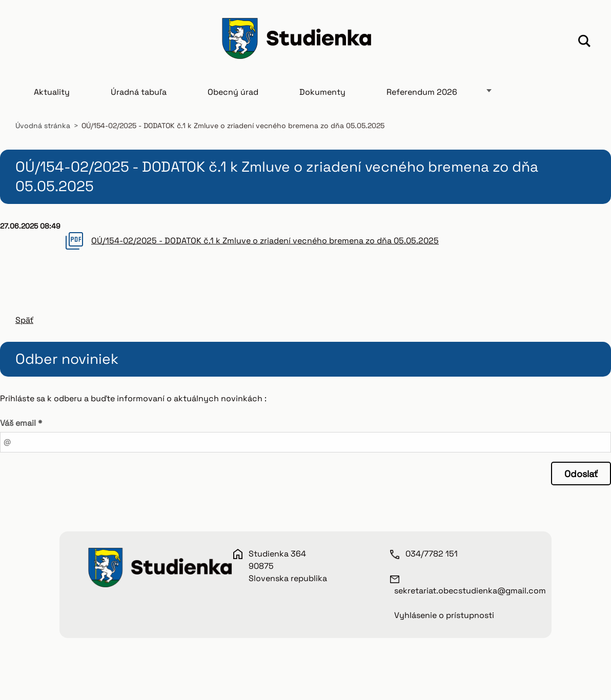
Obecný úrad (233, 99)
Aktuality (52, 99)
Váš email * (21, 430)
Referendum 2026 (422, 99)
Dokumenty (322, 99)
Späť (24, 327)
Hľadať (584, 43)
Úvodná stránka (43, 132)
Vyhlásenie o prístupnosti (444, 622)
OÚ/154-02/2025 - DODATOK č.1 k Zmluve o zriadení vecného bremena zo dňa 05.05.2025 (265, 247)
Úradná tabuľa (139, 99)
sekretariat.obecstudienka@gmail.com (470, 597)
